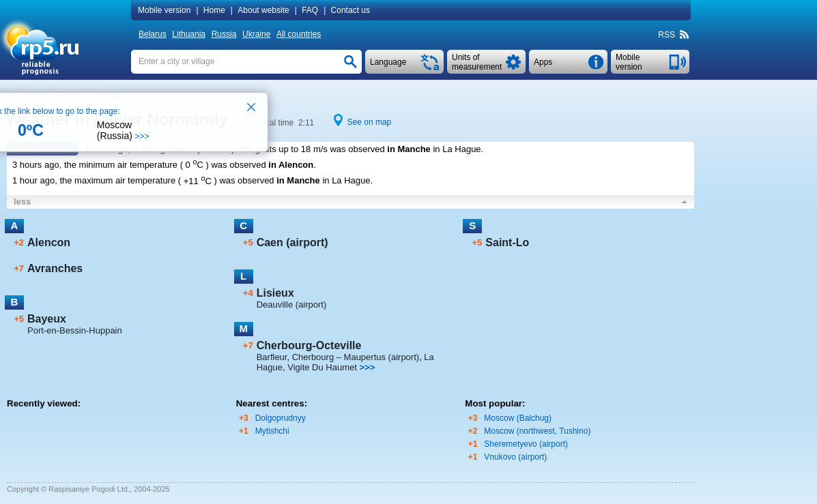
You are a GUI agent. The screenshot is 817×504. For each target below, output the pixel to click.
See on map (370, 122)
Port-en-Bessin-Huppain (75, 330)
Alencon (49, 242)
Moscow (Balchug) (518, 418)
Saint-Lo (507, 242)
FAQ (310, 10)
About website (263, 10)
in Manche (409, 149)
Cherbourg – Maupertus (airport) (356, 357)
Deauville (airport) (292, 305)
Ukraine (256, 34)
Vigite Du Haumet (322, 367)
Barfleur (272, 357)
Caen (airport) (292, 242)
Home (214, 10)
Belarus (153, 34)
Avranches (55, 268)
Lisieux (275, 293)
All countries (299, 34)
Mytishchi (272, 431)
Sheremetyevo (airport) (526, 444)
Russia (224, 34)
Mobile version (164, 10)
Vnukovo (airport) (515, 457)
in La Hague (457, 149)
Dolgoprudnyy (281, 418)
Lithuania (189, 34)
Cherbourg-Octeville (309, 345)
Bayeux (47, 319)
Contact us (350, 10)
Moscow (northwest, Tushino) (537, 431)
